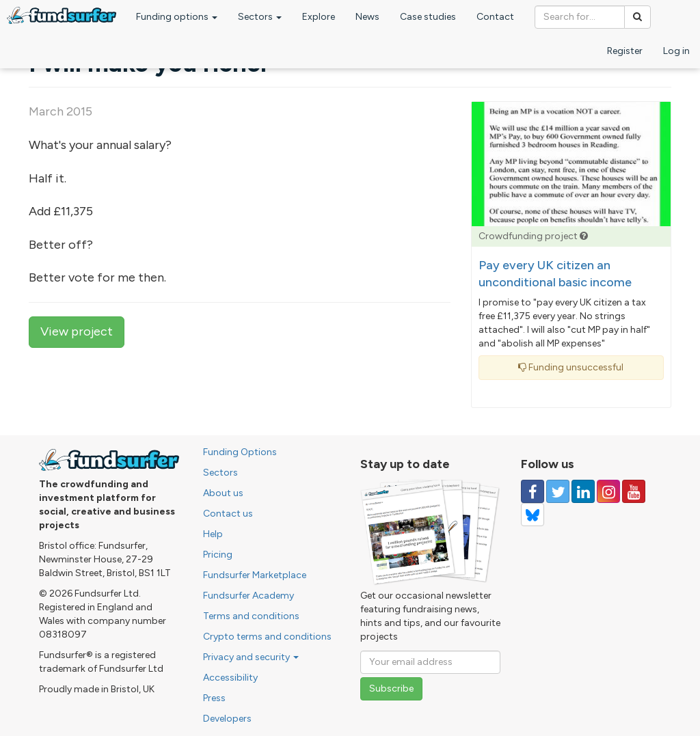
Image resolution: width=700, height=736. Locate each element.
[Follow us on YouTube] (634, 491)
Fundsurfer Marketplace (255, 575)
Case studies (428, 17)
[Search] (637, 17)
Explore (319, 17)
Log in (676, 51)
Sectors (260, 17)
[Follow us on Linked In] (583, 491)
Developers (227, 719)
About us (223, 493)
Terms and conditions (251, 616)
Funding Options (240, 452)
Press (214, 698)
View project (77, 331)
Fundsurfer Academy (248, 596)
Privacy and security (251, 657)
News (367, 17)
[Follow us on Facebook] (533, 491)
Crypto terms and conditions (267, 637)
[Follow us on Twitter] (558, 491)
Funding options (177, 17)
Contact (495, 17)
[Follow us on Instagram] (608, 491)
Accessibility (230, 678)
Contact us (228, 514)
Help (213, 534)
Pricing (218, 555)
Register (625, 51)
